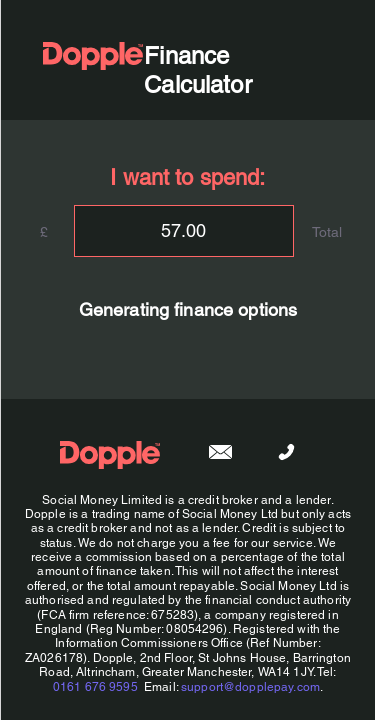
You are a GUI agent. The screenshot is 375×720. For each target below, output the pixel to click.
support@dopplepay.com (250, 687)
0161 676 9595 (94, 687)
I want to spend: (187, 177)
